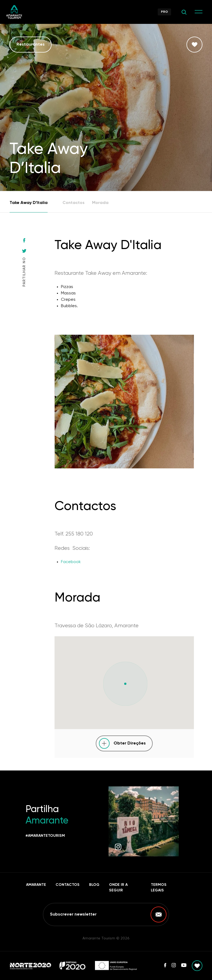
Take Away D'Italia (29, 203)
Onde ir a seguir (118, 888)
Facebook (71, 562)
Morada (100, 203)
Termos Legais (159, 888)
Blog (94, 885)
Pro (164, 12)
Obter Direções (130, 743)
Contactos (74, 203)
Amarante (36, 885)
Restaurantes (31, 45)
